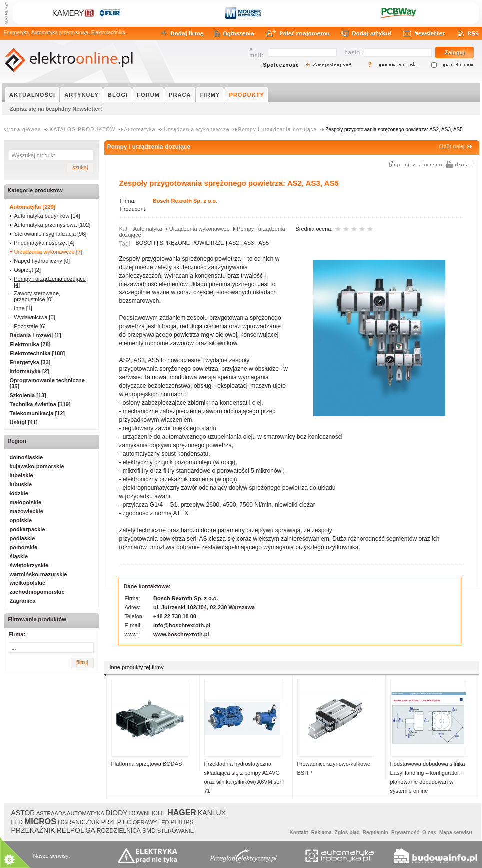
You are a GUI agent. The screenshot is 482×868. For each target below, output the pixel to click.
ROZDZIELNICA (119, 831)
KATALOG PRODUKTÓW (83, 130)
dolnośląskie (27, 457)
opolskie (21, 520)
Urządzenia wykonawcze (197, 130)
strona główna (23, 130)
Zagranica (23, 601)
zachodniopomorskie (37, 592)
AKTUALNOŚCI (32, 95)
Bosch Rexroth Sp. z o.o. (185, 201)
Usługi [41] (24, 422)
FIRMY (210, 95)
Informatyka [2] (30, 371)
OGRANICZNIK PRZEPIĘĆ (95, 822)
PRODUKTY (246, 95)
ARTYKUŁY (82, 95)
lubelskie (22, 475)
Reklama (321, 832)
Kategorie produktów (35, 190)
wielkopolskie (28, 583)
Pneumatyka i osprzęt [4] (44, 243)
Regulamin (375, 832)
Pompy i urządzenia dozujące (278, 130)
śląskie (19, 556)
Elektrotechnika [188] (38, 353)
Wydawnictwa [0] (34, 317)
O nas (429, 832)
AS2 (234, 243)
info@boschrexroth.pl (182, 625)
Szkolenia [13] (28, 395)
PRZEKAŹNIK (33, 830)
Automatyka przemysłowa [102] (53, 225)
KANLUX (212, 813)
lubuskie (21, 484)
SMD (149, 831)
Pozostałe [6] (30, 326)
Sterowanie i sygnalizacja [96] (51, 234)
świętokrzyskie (29, 565)
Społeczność (281, 65)
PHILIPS (182, 822)
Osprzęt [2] (27, 270)
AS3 (248, 243)
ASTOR (23, 813)
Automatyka (140, 130)
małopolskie (26, 502)
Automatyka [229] (33, 207)
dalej (458, 146)
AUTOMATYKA (85, 813)
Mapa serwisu (456, 832)
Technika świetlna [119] (40, 404)
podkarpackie (28, 529)
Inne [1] (23, 308)
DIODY (116, 813)
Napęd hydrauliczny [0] (42, 261)
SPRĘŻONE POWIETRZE (192, 243)
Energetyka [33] (30, 362)
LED (17, 822)
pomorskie (24, 547)
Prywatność (405, 832)
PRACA (180, 95)
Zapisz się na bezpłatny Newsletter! (56, 109)
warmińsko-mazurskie (39, 574)
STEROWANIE (176, 831)
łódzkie (19, 493)
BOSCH (146, 243)
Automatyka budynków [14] (47, 216)
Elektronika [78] (30, 344)
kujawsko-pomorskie (37, 466)
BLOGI (118, 95)
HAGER (182, 812)
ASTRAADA (51, 813)
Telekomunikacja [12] (37, 413)
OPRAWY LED (151, 822)
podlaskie (23, 538)
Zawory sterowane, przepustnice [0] (37, 296)
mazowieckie (27, 511)
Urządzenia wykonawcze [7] (48, 252)
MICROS (40, 821)
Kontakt (298, 832)
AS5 (263, 243)
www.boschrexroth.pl (181, 634)
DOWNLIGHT (148, 813)
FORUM (148, 95)
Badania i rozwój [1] (36, 335)
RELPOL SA (76, 830)
